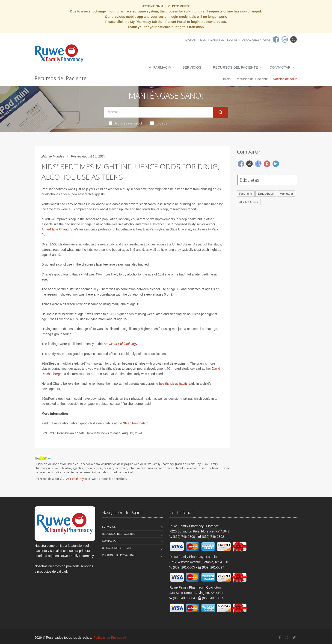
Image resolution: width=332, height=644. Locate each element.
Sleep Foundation (136, 423)
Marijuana (286, 194)
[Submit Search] (221, 112)
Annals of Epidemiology (120, 344)
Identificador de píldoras (219, 40)
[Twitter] (293, 39)
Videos (159, 123)
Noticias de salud (125, 123)
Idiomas (190, 40)
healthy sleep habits (173, 384)
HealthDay (77, 479)
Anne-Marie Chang (55, 229)
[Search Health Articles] (158, 112)
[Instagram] (285, 39)
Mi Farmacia (160, 67)
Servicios (192, 67)
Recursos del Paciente (235, 67)
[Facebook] (276, 39)
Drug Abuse (266, 194)
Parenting (246, 194)
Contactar (280, 67)
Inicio (227, 79)
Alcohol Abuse (249, 202)
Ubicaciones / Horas (256, 40)
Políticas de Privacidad (119, 555)
